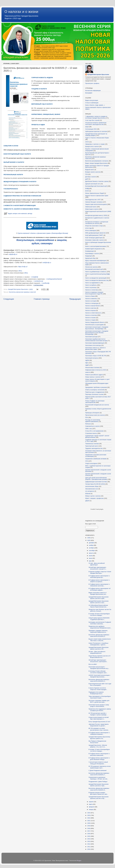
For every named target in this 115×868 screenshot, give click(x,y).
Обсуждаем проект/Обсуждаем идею (97, 383)
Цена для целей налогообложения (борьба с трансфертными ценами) (96, 478)
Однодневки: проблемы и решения (96, 387)
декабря (92, 543)
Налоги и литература (92, 303)
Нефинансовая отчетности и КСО (96, 370)
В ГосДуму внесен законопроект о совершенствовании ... (99, 733)
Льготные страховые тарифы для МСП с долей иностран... (99, 701)
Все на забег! (93, 664)
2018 (89, 828)
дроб (87, 179)
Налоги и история (91, 301)
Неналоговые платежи (92, 368)
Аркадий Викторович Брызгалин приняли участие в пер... (99, 798)
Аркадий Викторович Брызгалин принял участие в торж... (99, 785)
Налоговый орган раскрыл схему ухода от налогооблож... (99, 706)
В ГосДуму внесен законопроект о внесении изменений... (99, 754)
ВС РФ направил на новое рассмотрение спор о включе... (99, 729)
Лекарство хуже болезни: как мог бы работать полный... (100, 610)
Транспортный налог (92, 446)
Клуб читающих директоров (94, 238)
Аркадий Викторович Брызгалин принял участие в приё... (99, 598)
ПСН (87, 417)
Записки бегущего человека (94, 202)
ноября (91, 545)
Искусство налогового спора (94, 226)
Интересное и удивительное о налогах (97, 218)
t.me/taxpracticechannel (54, 279)
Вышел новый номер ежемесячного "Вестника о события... (100, 640)
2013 (89, 841)
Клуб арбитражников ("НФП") (94, 235)
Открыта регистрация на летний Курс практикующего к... (99, 718)
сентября (92, 551)
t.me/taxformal (38, 281)
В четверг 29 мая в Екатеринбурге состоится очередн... (99, 615)
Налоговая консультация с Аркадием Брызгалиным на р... (99, 668)
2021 (89, 821)
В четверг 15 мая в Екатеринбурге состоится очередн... (99, 750)
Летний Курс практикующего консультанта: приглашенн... (98, 661)
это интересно (90, 491)
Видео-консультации (92, 100)
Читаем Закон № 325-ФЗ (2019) (95, 484)
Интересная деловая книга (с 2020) (96, 215)
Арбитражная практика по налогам (96, 131)
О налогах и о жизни (21, 12)
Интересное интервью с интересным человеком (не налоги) (97, 223)
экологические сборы (92, 486)
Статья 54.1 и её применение (94, 431)
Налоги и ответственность (93, 313)
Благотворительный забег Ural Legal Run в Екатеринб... (100, 684)
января (91, 809)
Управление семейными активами (96, 459)
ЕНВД (87, 188)
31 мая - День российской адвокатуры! (97, 564)
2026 (89, 538)
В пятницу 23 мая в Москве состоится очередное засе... (98, 672)
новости (88, 372)
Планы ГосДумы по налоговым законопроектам (95, 402)
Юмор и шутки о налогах (93, 496)
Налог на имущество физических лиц (97, 280)
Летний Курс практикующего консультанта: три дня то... (98, 568)
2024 (89, 813)
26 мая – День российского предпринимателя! (97, 652)
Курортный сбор (90, 258)
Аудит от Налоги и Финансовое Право (97, 138)
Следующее (9, 299)
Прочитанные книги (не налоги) (95, 415)
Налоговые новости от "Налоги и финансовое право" (95, 348)
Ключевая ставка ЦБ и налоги (95, 240)
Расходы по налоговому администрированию (93, 421)
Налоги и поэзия (90, 318)
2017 (89, 831)
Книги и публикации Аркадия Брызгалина (98, 242)
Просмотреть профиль (92, 83)
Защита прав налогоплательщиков (96, 204)
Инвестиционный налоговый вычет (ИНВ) (98, 211)
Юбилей (88, 494)
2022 (89, 818)
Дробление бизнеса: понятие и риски (97, 181)
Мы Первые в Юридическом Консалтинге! (97, 742)
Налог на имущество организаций (96, 278)
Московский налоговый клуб (94, 269)
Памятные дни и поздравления (95, 392)
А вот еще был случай (92, 120)
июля (91, 556)
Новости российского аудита (94, 375)
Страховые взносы (91, 433)
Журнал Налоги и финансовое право (97, 196)
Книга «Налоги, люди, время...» (95, 105)
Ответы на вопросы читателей (95, 390)
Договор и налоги (91, 177)
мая (90, 561)
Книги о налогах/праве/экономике (96, 246)
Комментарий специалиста (94, 249)
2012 (89, 844)
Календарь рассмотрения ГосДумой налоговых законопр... (100, 623)
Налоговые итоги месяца (93, 345)
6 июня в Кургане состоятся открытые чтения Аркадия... (98, 689)
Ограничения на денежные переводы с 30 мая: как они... (98, 778)
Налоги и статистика (92, 290)
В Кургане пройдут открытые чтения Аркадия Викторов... (100, 572)
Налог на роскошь (91, 287)
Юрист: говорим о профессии (94, 498)
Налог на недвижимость (93, 283)
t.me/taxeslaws (38, 285)
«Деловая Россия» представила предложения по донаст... (99, 725)
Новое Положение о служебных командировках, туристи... (98, 644)
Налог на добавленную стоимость (96, 272)
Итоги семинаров (91, 230)
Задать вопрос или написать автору (18, 214)
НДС (87, 363)
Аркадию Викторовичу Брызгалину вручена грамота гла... (99, 738)
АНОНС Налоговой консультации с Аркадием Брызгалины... (99, 676)
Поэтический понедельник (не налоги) (97, 405)
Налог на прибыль (91, 285)
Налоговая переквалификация (95, 343)
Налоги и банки (90, 296)
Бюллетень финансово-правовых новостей (22, 292)
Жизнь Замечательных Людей (95, 193)
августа (91, 553)
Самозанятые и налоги (92, 426)
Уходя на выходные (91, 463)
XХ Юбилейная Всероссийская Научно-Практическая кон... (98, 606)
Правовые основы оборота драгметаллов (98, 409)
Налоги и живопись (91, 299)
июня (91, 558)
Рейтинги (88, 424)
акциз (87, 127)
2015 (89, 836)
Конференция (90, 251)
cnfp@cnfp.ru (13, 254)
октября (92, 548)
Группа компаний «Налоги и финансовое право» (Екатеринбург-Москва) (43, 233)
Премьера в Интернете (92, 413)
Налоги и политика (91, 315)
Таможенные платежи (92, 444)
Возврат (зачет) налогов (93, 172)
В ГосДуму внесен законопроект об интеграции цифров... (100, 589)
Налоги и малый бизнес (93, 306)
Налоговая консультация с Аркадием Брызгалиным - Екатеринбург (97, 328)
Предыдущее (75, 299)
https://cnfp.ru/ (23, 267)
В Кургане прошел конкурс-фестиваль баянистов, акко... (98, 793)
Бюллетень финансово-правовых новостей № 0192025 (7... (99, 774)
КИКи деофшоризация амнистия (95, 233)
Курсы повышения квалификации (96, 261)
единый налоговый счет (93, 184)
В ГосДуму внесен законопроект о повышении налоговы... (99, 585)
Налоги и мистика (91, 308)
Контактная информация (93, 91)
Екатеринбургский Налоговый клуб (96, 186)
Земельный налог (91, 207)
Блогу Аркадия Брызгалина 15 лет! (99, 722)
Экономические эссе (92, 489)
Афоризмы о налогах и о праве (95, 144)
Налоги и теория (90, 320)
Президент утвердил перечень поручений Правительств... (98, 631)
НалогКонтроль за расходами (94, 325)
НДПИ (87, 360)
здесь (20, 271)
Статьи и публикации (92, 103)
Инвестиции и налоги (92, 209)
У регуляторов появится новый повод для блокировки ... (98, 763)
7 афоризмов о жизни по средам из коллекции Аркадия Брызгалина (96, 117)
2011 (89, 847)
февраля (92, 807)
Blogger (79, 861)
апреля (91, 802)
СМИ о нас (89, 429)
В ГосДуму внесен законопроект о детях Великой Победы (99, 759)
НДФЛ (87, 365)
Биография (89, 93)
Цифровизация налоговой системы (96, 482)
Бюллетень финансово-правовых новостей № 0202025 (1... (99, 680)
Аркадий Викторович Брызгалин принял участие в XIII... (99, 648)
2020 (89, 823)
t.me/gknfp (35, 277)
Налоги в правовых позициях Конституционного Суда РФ (94, 293)
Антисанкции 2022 (91, 129)
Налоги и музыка (91, 310)
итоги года (88, 228)
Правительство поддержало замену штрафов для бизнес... (100, 710)
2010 (89, 849)
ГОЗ (86, 174)
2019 (89, 826)
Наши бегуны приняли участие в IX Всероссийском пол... (100, 657)
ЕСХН (87, 191)
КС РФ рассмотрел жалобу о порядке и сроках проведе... (98, 714)
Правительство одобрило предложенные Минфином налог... (100, 627)
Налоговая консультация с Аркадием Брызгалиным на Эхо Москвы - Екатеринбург (97, 333)
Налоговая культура (91, 337)
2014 (89, 839)
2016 (89, 834)
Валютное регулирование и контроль (97, 161)
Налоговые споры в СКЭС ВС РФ (96, 356)
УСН (87, 461)
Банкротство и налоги (92, 146)
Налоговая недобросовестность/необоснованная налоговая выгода (96, 340)
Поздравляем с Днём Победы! (98, 782)
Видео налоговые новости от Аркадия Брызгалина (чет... (98, 593)
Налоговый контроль (92, 358)
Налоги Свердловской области (95, 322)
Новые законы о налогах (93, 377)
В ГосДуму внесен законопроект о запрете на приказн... (99, 581)
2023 (89, 815)
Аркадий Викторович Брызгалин (98, 74)
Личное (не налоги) (91, 267)
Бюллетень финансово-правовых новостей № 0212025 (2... (99, 636)
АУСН (87, 142)
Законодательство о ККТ (93, 200)
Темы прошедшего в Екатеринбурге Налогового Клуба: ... (100, 697)
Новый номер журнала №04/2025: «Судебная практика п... (99, 619)
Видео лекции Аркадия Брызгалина (96, 163)
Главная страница (42, 299)
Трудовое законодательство (94, 448)
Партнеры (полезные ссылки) (94, 394)
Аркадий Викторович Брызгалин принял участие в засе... (99, 602)
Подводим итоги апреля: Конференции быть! (96, 693)
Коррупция (89, 256)
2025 (89, 540)
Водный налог (90, 170)
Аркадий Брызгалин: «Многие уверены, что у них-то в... (98, 746)
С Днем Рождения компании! (98, 770)
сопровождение (45, 240)
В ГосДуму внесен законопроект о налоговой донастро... (99, 577)
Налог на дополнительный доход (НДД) (98, 274)
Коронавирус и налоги (92, 253)
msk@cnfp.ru (47, 263)
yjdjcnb (87, 501)
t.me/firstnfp (46, 283)
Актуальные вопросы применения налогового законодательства (96, 123)
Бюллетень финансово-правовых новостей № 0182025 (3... (99, 789)
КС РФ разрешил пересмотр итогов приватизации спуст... (100, 767)
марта (91, 804)
